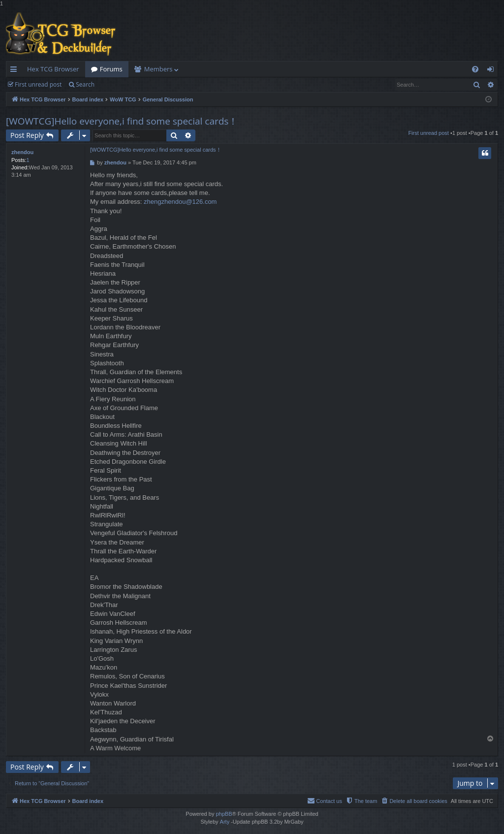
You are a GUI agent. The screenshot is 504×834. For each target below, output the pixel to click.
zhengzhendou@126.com (180, 202)
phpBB (224, 814)
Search (85, 84)
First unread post (38, 84)
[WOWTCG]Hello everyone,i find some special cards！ (122, 121)
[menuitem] (475, 69)
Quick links (16, 71)
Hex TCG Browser (53, 69)
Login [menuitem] (492, 71)
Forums (111, 69)
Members (158, 69)
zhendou (22, 152)
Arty (225, 822)
